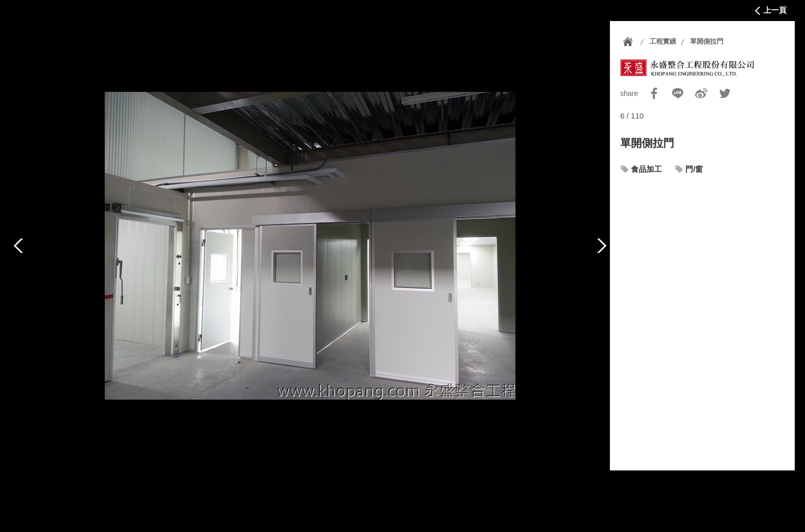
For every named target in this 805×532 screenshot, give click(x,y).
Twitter (725, 93)
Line (678, 93)
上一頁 (775, 10)
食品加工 (646, 169)
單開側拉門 (707, 41)
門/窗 (694, 169)
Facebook (654, 93)
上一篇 (18, 246)
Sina (701, 93)
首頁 (628, 42)
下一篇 (602, 246)
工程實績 (663, 41)
